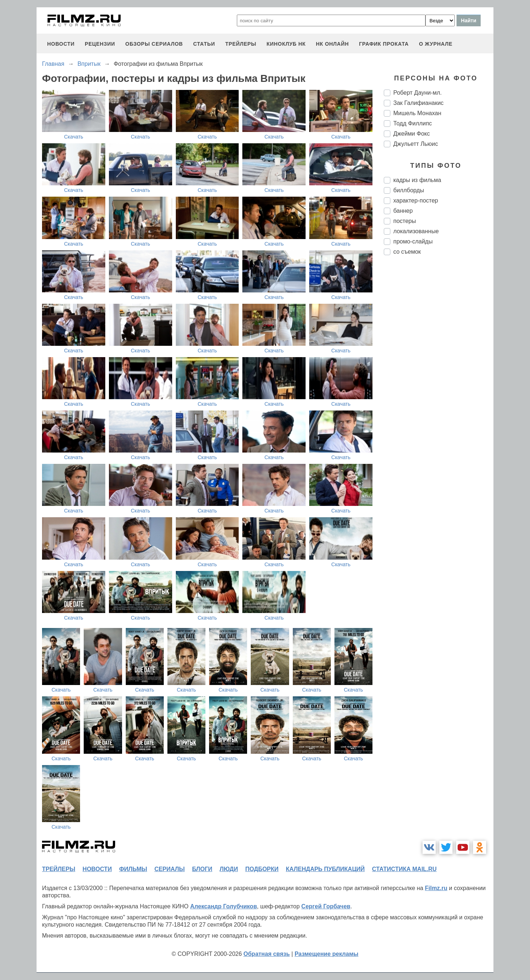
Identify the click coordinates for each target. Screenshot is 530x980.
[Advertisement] (439, 383)
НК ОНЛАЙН (332, 44)
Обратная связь (267, 954)
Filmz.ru (436, 888)
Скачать (74, 137)
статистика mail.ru (404, 869)
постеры (405, 221)
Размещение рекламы (327, 954)
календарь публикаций (325, 869)
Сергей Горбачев (326, 906)
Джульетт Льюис (416, 144)
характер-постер (416, 200)
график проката (384, 44)
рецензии (100, 44)
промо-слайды (413, 241)
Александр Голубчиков (224, 906)
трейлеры (241, 44)
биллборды (409, 190)
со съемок (407, 252)
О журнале (436, 44)
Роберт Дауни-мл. (418, 93)
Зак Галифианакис (419, 103)
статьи (204, 44)
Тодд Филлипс (413, 123)
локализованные (416, 231)
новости (61, 44)
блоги (202, 869)
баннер (403, 211)
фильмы (133, 869)
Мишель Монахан (417, 113)
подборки (262, 869)
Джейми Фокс (412, 134)
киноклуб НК (286, 44)
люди (229, 869)
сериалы (169, 869)
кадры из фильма (417, 180)
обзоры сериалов (154, 44)
